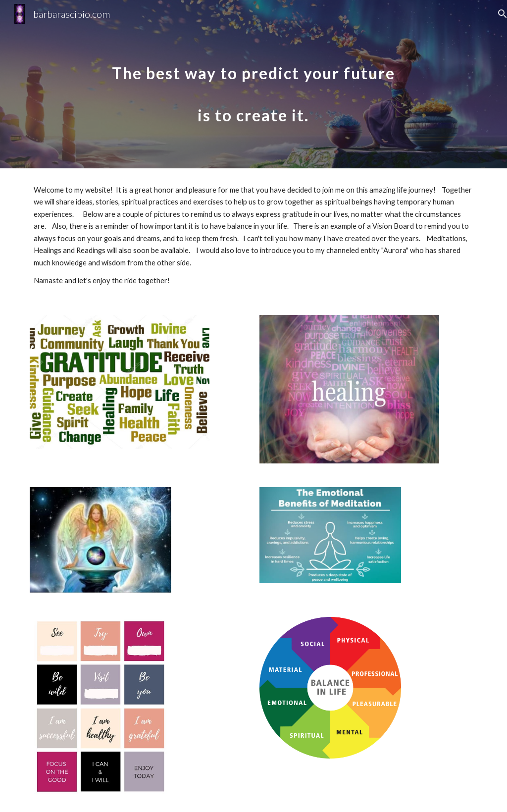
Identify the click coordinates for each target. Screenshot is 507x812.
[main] (253, 84)
